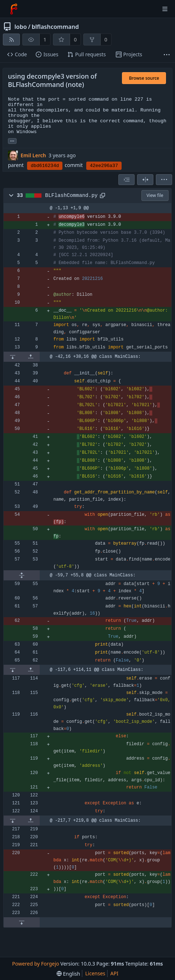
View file (155, 195)
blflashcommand (55, 27)
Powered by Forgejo (36, 964)
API (114, 973)
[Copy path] (102, 195)
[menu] (164, 180)
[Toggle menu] (165, 9)
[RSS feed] (11, 39)
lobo (21, 27)
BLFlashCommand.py (71, 195)
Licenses (95, 973)
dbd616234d (45, 166)
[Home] (14, 9)
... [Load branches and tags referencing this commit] (12, 140)
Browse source (144, 78)
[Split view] (145, 180)
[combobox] (126, 180)
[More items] (167, 55)
